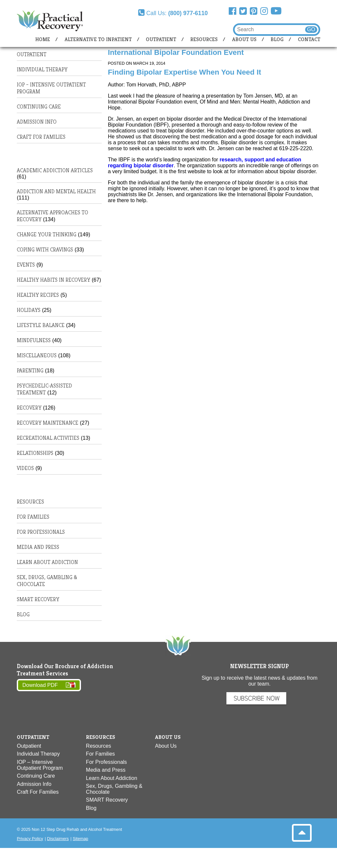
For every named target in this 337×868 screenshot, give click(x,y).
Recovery (29, 408)
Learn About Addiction (47, 562)
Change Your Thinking (47, 235)
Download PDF (40, 685)
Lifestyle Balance (41, 325)
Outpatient (161, 39)
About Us (244, 39)
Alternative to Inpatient (98, 39)
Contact (309, 39)
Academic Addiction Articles (55, 170)
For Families (33, 517)
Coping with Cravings (45, 250)
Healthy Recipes (38, 295)
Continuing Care (39, 107)
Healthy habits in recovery (53, 280)
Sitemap (80, 839)
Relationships (35, 453)
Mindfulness (34, 340)
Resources (204, 39)
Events (26, 265)
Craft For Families (41, 137)
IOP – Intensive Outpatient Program (40, 765)
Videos (25, 468)
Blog (277, 39)
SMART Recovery (38, 599)
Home (43, 39)
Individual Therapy (42, 70)
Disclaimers (58, 839)
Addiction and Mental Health (56, 191)
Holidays (29, 310)
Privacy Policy (30, 839)
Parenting (30, 371)
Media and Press (38, 547)
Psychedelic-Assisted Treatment (44, 389)
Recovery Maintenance (48, 423)
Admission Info (37, 122)
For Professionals (41, 532)
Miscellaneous (37, 355)
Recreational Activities (48, 438)
